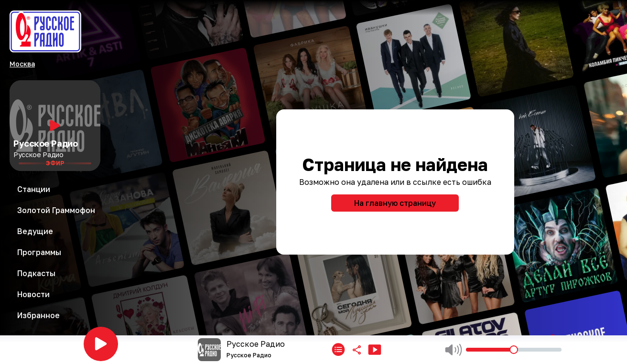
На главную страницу (395, 203)
